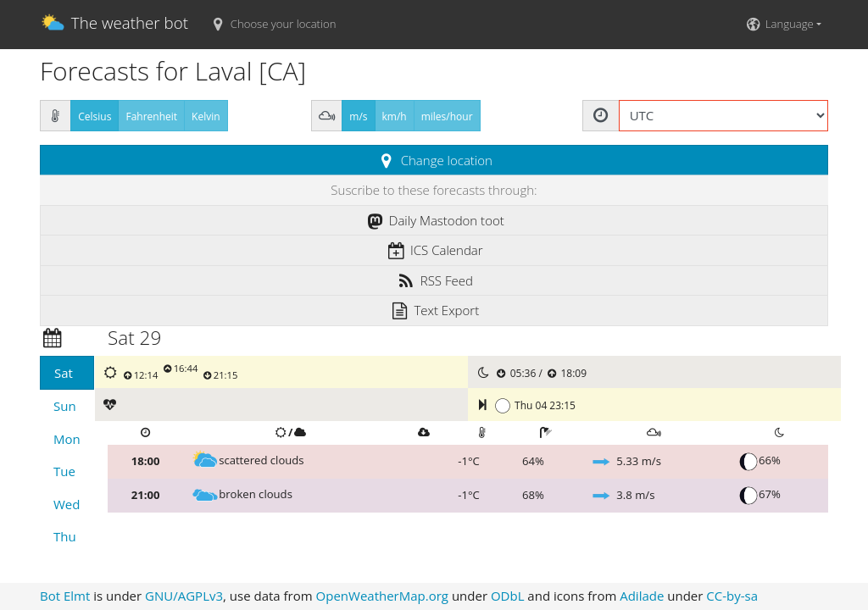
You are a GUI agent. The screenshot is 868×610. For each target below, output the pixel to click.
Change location (434, 160)
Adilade (642, 596)
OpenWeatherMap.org (382, 596)
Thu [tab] (65, 536)
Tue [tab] (64, 471)
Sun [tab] (65, 406)
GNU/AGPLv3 (184, 596)
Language (779, 24)
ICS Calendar (434, 250)
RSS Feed (434, 280)
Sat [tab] (64, 373)
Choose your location (272, 24)
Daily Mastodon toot (434, 220)
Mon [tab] (67, 439)
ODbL (508, 596)
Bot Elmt (65, 596)
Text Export (434, 310)
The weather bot (114, 25)
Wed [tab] (67, 504)
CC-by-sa (732, 596)
